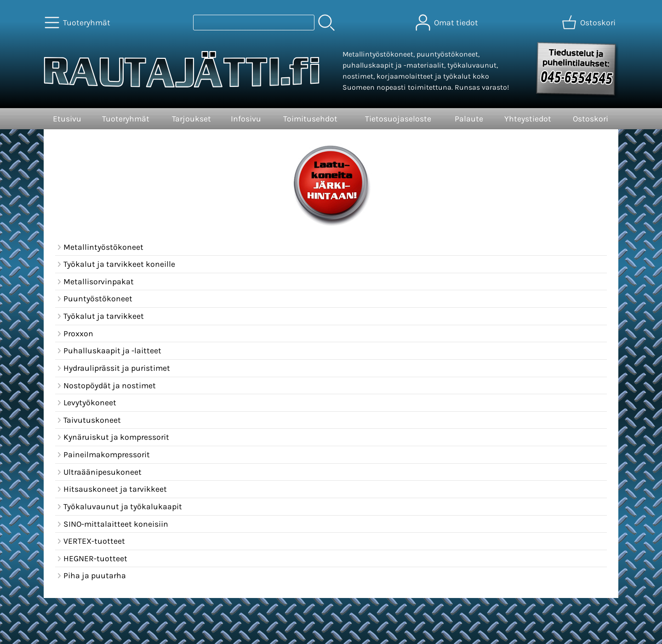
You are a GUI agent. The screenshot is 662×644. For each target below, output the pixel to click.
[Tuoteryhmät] (78, 23)
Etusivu (67, 119)
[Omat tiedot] (448, 23)
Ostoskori (591, 119)
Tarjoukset (191, 119)
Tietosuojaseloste (398, 119)
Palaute (469, 119)
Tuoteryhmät (126, 119)
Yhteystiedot (528, 119)
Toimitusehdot (310, 119)
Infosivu (246, 119)
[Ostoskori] (590, 23)
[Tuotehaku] (254, 23)
